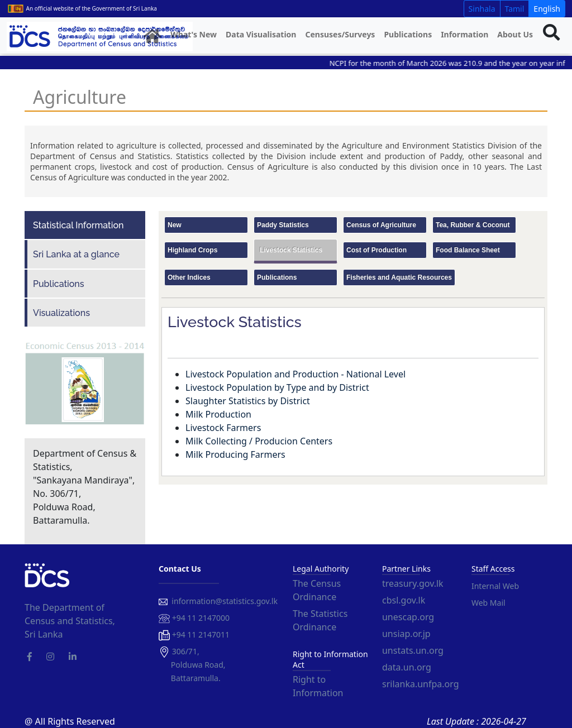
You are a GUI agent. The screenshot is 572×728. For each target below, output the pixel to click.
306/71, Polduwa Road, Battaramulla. (192, 665)
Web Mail (488, 603)
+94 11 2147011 (194, 635)
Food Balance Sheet (468, 250)
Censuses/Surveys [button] (340, 34)
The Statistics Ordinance (320, 620)
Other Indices (189, 277)
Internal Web (495, 586)
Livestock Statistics (291, 250)
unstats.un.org (413, 650)
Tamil (515, 9)
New (175, 225)
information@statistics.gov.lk (218, 601)
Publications (408, 34)
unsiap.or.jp (406, 634)
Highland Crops (192, 250)
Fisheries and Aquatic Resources (399, 277)
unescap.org (408, 617)
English (547, 9)
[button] (152, 37)
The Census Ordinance (317, 590)
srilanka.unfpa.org (421, 684)
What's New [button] (194, 34)
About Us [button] (515, 34)
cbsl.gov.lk (404, 600)
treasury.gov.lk (413, 583)
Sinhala (482, 9)
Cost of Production (376, 250)
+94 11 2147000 (194, 618)
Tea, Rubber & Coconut (473, 225)
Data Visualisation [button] (261, 34)
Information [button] (464, 34)
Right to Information (318, 686)
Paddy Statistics (283, 225)
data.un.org (407, 667)
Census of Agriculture (381, 225)
